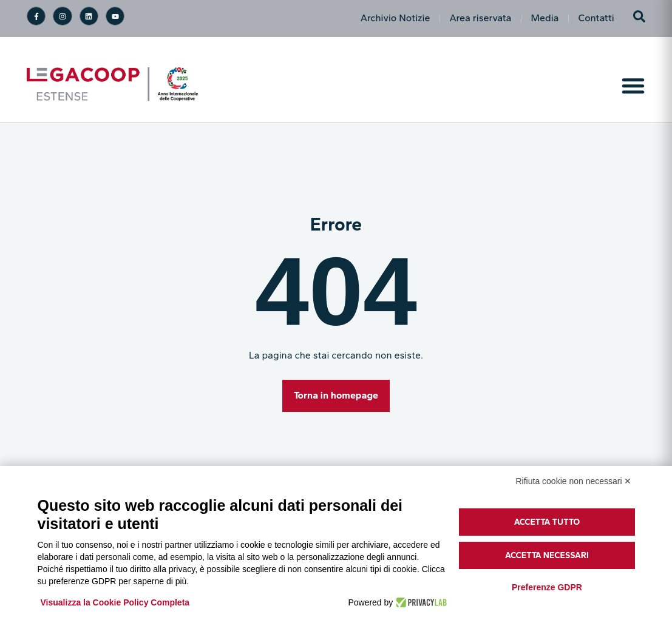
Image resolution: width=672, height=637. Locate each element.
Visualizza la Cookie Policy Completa (115, 602)
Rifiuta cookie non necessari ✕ (574, 481)
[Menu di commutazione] (633, 86)
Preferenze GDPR (547, 587)
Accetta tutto (547, 522)
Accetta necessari (547, 555)
